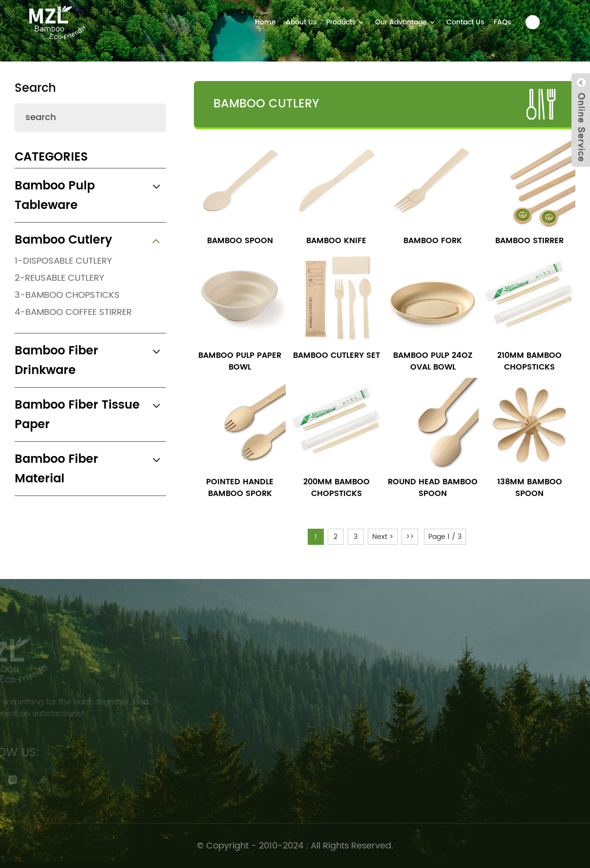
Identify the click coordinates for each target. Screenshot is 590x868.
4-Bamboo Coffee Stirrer (73, 312)
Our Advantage (406, 22)
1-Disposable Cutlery (63, 261)
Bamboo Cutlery (63, 240)
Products (346, 22)
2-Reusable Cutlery (59, 278)
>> (410, 537)
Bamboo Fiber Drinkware (56, 361)
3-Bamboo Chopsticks (67, 295)
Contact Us (465, 22)
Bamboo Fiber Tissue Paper (77, 415)
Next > (383, 537)
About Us (301, 22)
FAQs (502, 22)
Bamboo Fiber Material (56, 469)
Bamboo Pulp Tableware (55, 196)
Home (265, 22)
